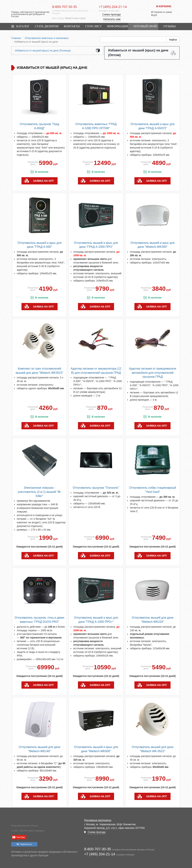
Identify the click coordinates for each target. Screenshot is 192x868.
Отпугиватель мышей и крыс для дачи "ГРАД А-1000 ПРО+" (96, 620)
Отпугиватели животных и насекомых (47, 38)
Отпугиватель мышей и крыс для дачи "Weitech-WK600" (96, 749)
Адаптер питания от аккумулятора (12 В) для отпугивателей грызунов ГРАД (96, 371)
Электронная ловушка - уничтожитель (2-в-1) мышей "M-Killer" (39, 492)
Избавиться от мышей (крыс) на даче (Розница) (43, 51)
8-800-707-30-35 (65, 7)
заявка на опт (43, 181)
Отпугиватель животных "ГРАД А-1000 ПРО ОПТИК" (96, 126)
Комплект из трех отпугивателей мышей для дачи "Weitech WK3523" (40, 371)
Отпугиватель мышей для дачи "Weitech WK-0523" (152, 749)
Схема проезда (112, 14)
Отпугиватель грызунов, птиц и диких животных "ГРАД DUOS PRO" (39, 620)
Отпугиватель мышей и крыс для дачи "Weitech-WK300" (152, 245)
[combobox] (79, 18)
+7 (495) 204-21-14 (113, 7)
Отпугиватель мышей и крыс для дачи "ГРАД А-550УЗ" (152, 126)
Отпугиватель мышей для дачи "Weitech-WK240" (40, 749)
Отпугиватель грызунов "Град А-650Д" (39, 126)
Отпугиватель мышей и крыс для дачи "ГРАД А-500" (40, 245)
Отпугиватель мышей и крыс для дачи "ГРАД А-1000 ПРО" (96, 245)
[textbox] (79, 18)
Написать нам (112, 19)
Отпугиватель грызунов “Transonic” (96, 488)
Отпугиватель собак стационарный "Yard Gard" (153, 490)
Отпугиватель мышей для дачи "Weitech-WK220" (152, 620)
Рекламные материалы (98, 820)
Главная (16, 38)
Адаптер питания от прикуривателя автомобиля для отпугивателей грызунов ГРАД (153, 373)
